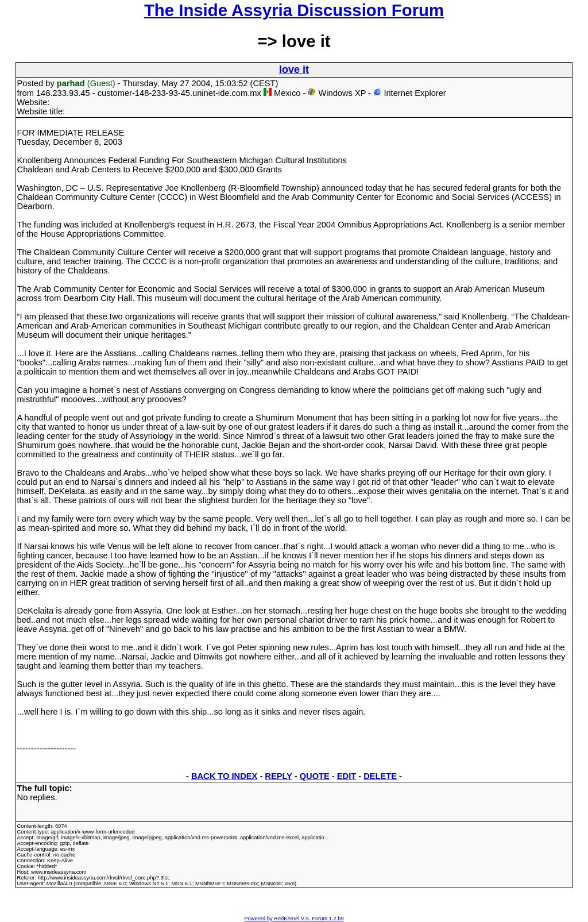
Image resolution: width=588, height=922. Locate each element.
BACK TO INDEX (224, 776)
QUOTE (315, 776)
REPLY (278, 776)
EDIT (347, 776)
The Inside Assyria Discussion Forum (294, 10)
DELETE (380, 776)
